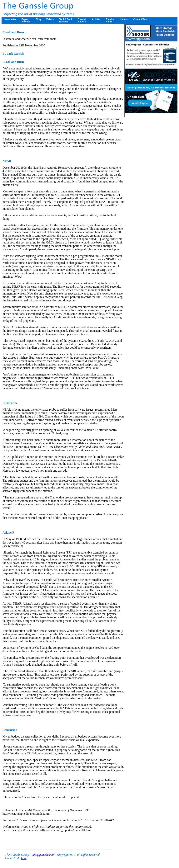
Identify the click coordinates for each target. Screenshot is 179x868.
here (24, 858)
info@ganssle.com (43, 855)
